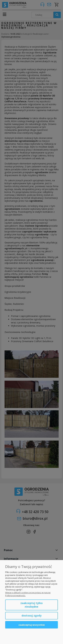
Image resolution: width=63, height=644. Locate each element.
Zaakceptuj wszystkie (32, 625)
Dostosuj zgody (31, 616)
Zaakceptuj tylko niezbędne (31, 605)
